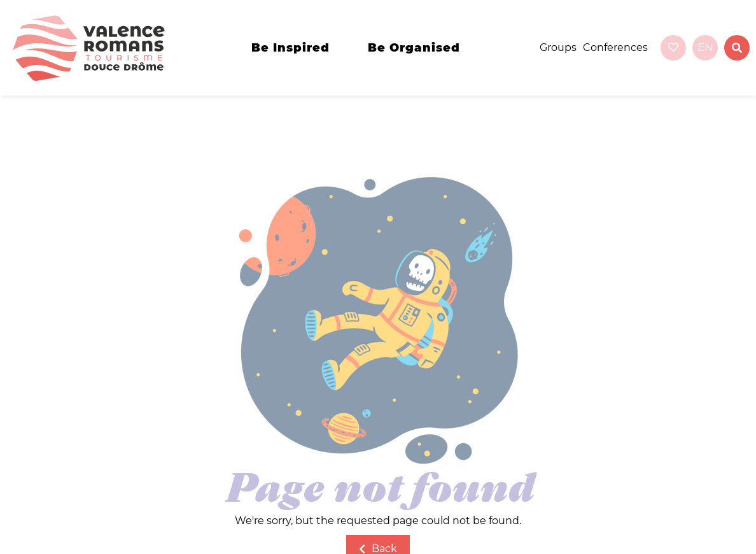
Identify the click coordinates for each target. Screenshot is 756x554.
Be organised (414, 48)
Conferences (615, 47)
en (705, 47)
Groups (558, 47)
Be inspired (290, 48)
